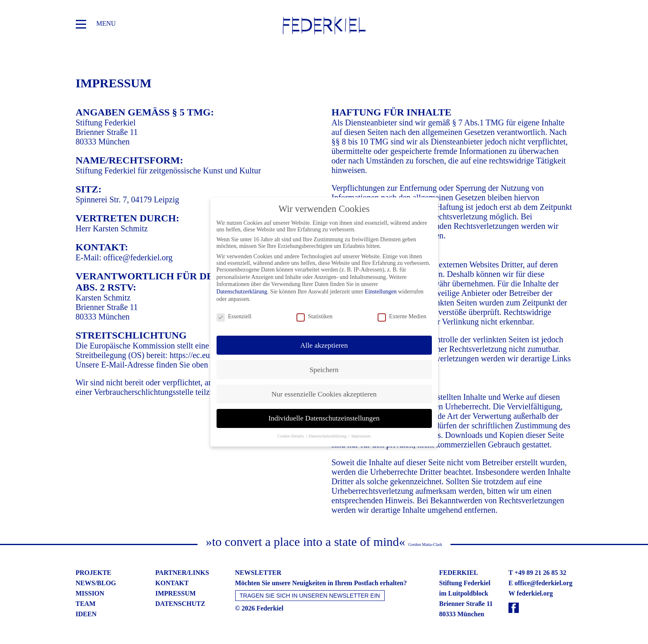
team (86, 604)
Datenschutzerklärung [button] (328, 433)
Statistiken (314, 313)
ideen (86, 614)
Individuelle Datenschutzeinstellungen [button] (324, 415)
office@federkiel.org (138, 257)
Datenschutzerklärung (242, 288)
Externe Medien (402, 313)
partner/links (182, 573)
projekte (94, 573)
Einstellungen (381, 288)
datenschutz (180, 604)
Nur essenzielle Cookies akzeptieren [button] (324, 391)
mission (90, 593)
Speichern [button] (324, 366)
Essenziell (234, 313)
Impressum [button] (361, 433)
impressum (176, 593)
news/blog (96, 583)
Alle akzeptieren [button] (324, 342)
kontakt (172, 583)
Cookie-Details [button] (291, 433)
